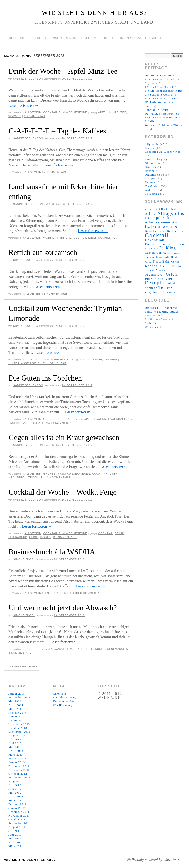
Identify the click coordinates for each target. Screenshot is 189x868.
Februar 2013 (17, 758)
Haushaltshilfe (80, 649)
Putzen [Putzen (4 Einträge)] (151, 279)
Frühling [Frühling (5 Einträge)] (168, 248)
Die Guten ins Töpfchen (45, 378)
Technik (150, 182)
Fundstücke (152, 159)
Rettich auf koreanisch (43, 252)
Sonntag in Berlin (157, 110)
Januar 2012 (17, 808)
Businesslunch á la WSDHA (52, 552)
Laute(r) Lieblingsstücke (162, 312)
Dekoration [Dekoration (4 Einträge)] (154, 240)
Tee (123, 112)
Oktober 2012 (18, 774)
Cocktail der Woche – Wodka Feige (63, 492)
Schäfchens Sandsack (159, 319)
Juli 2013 (15, 739)
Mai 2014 (15, 701)
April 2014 (16, 705)
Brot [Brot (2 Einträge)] (181, 231)
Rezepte (150, 178)
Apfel (103, 112)
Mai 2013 (15, 747)
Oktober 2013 (18, 728)
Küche (100, 649)
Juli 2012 (15, 785)
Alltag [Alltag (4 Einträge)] (150, 214)
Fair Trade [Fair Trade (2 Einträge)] (151, 248)
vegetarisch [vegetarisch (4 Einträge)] (155, 292)
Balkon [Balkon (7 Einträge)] (153, 226)
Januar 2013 (17, 762)
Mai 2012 (15, 793)
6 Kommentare (64, 423)
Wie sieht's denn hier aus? (94, 13)
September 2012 (19, 777)
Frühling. (151, 121)
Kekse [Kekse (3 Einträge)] (175, 262)
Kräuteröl (17, 478)
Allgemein (33, 112)
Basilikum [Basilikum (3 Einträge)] (170, 227)
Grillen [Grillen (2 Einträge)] (168, 253)
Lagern (15, 423)
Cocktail (106, 533)
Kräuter (111, 474)
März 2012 (16, 800)
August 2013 (17, 736)
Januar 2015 (17, 694)
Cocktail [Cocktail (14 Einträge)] (157, 235)
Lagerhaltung (120, 419)
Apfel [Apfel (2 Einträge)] (148, 218)
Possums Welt (154, 315)
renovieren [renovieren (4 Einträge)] (167, 279)
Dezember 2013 (19, 720)
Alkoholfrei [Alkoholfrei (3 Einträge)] (168, 209)
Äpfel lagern (95, 419)
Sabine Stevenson (46, 38)
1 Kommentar (35, 116)
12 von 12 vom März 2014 (162, 117)
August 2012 (17, 781)
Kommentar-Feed (65, 701)
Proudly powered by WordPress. (156, 860)
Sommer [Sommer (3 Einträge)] (151, 288)
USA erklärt (153, 327)
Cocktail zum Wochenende (65, 112)
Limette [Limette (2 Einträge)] (150, 271)
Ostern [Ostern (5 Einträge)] (172, 274)
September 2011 (19, 823)
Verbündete (105, 38)
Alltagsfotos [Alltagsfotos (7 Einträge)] (171, 213)
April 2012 (16, 797)
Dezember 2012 (19, 766)
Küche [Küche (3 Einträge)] (177, 266)
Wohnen (50, 238)
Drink (119, 533)
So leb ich (152, 323)
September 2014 (19, 697)
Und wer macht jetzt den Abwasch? (63, 608)
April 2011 (16, 842)
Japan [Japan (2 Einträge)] (148, 262)
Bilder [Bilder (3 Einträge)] (172, 231)
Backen (150, 148)
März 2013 (16, 755)
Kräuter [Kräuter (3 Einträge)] (165, 266)
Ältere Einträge (22, 667)
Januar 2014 (17, 716)
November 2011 (19, 816)
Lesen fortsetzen (23, 105)
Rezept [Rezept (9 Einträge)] (153, 283)
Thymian (111, 360)
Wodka (45, 537)
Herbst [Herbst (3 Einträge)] (176, 257)
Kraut (97, 474)
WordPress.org (63, 705)
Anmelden (60, 694)
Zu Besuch (152, 194)
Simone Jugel (78, 38)
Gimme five (153, 163)
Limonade (94, 360)
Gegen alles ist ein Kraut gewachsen (64, 437)
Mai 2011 (15, 838)
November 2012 (19, 770)
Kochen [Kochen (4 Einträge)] (151, 266)
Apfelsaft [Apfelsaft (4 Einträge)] (161, 218)
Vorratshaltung (36, 423)
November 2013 (19, 724)
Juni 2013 (15, 743)
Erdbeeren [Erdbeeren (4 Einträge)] (175, 244)
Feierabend (18, 537)
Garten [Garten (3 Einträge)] (150, 253)
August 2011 (17, 827)
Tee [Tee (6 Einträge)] (162, 287)
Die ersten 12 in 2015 (159, 75)
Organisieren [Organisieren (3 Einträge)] (155, 275)
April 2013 (16, 751)
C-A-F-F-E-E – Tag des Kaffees (57, 131)
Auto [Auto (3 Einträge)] (176, 222)
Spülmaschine (119, 649)
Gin (82, 360)
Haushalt (65, 419)
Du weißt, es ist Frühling (162, 114)
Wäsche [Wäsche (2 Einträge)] (171, 293)
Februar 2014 (17, 713)
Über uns (17, 38)
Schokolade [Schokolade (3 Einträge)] (172, 283)
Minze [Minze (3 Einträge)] (161, 270)
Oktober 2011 (18, 819)
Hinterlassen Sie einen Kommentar (88, 238)
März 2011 (16, 846)
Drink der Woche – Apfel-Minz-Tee (63, 71)
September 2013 (19, 732)
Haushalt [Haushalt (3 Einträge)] (163, 257)
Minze (114, 112)
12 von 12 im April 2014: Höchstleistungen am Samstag (162, 102)
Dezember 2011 (19, 812)
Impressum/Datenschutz (142, 38)
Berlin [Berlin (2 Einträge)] (162, 231)
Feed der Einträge (65, 697)
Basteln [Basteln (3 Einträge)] (150, 231)
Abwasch (58, 649)
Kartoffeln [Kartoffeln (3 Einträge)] (161, 262)
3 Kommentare (56, 294)
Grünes (50, 419)
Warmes (15, 116)
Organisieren (153, 175)
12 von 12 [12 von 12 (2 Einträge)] (151, 210)
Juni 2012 (15, 789)
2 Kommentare (56, 172)
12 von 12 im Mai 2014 (161, 87)
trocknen (36, 478)
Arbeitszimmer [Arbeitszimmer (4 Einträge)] (158, 222)
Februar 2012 (17, 804)
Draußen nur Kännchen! (161, 308)
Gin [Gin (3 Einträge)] (159, 253)
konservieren (78, 474)
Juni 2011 (15, 835)
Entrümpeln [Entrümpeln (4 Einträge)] (155, 244)
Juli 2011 (15, 831)
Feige (34, 537)
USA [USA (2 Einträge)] (170, 288)
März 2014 (16, 709)
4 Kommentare (20, 653)
